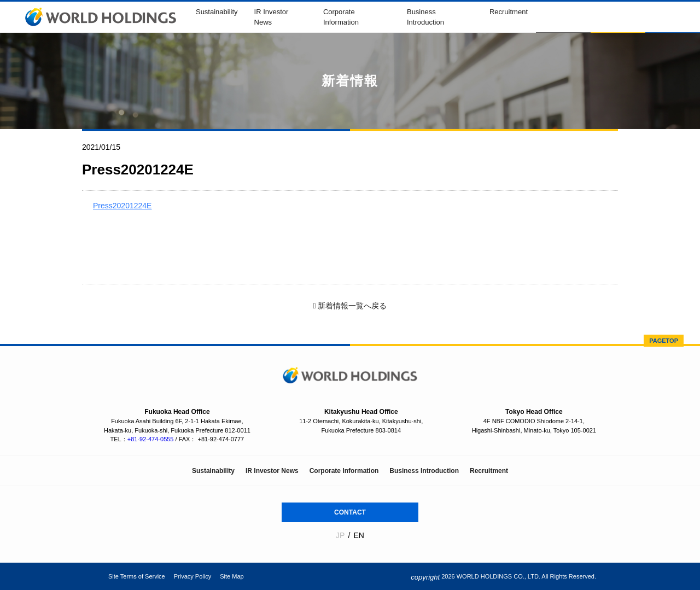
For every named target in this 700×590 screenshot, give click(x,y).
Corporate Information (344, 471)
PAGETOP (664, 341)
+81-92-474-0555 (151, 439)
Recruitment (509, 12)
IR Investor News (272, 471)
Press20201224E (122, 206)
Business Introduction (424, 471)
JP (340, 535)
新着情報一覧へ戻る (350, 306)
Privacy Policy (192, 576)
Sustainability (217, 12)
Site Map (232, 576)
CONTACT (350, 512)
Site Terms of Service (137, 576)
